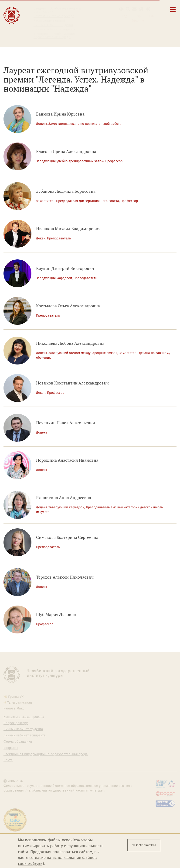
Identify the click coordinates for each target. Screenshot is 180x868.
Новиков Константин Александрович (72, 383)
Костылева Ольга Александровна (68, 306)
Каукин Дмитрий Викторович (65, 268)
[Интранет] (141, 9)
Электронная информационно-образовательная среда (57, 36)
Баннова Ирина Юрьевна (60, 114)
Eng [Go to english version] (124, 16)
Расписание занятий (49, 21)
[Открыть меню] (173, 12)
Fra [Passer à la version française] (152, 16)
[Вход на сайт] (148, 9)
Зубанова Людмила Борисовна (66, 191)
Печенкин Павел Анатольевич (66, 423)
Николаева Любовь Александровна (70, 343)
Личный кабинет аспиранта (55, 30)
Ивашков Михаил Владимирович (68, 229)
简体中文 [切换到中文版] (138, 21)
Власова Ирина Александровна (66, 151)
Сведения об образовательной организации (57, 10)
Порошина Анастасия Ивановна (67, 460)
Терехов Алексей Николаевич (65, 577)
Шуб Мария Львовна (56, 615)
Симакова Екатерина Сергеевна (67, 537)
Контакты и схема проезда (54, 16)
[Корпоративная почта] (134, 9)
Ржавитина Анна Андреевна (64, 498)
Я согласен (144, 845)
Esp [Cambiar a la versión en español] (138, 16)
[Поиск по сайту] (128, 9)
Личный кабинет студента (53, 25)
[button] (121, 9)
